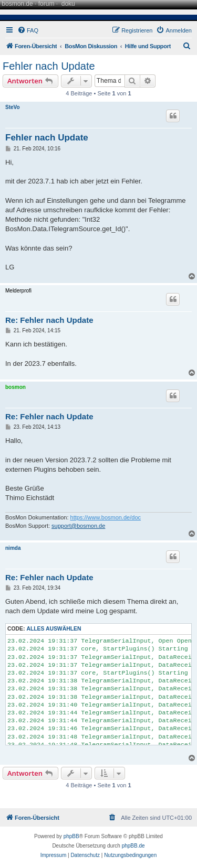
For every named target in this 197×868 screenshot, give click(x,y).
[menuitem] (28, 30)
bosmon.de (17, 4)
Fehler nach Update (49, 66)
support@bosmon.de (78, 526)
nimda (13, 548)
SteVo (13, 107)
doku (68, 4)
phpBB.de (133, 846)
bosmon (15, 387)
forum (46, 4)
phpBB (71, 836)
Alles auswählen (54, 629)
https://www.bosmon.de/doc (106, 517)
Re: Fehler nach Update (49, 320)
